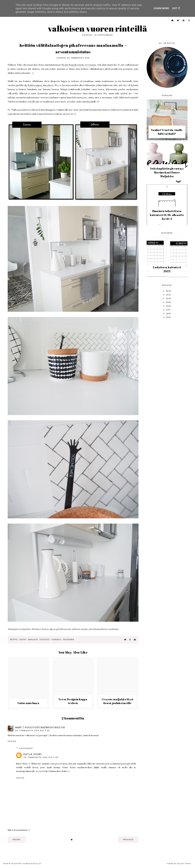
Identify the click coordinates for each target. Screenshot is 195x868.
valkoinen (68, 640)
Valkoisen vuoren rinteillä (97, 28)
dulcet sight (184, 864)
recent (17, 840)
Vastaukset (26, 748)
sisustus (45, 640)
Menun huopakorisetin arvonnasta (78, 65)
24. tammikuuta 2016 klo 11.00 (41, 757)
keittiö (14, 640)
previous (128, 840)
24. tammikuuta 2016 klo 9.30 (33, 731)
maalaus (33, 640)
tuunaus (56, 640)
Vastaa (12, 741)
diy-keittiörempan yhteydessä (39, 85)
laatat (23, 640)
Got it (176, 8)
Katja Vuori (33, 754)
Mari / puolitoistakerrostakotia (40, 727)
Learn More (161, 8)
